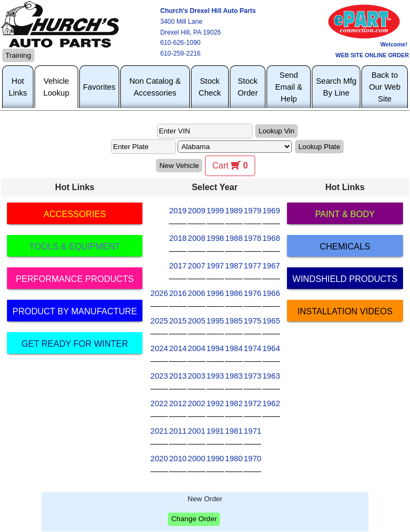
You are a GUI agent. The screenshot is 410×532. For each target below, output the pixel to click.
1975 (253, 321)
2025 (159, 321)
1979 (253, 211)
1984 (234, 348)
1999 (216, 211)
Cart (230, 166)
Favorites (99, 87)
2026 (159, 293)
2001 (197, 431)
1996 (216, 293)
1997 (216, 266)
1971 (253, 431)
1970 (253, 459)
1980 (234, 459)
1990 (216, 459)
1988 (234, 238)
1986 (234, 293)
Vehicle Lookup (56, 87)
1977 (253, 266)
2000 (197, 459)
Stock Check (210, 87)
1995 (216, 321)
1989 (234, 211)
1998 (216, 238)
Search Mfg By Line (336, 87)
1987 (234, 266)
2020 (159, 459)
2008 (197, 238)
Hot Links (18, 87)
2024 (159, 348)
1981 (234, 431)
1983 (234, 376)
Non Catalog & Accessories (155, 87)
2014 (178, 348)
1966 (271, 293)
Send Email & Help (289, 87)
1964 (271, 348)
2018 (178, 238)
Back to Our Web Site (385, 87)
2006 (197, 293)
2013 (178, 376)
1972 (253, 403)
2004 (197, 348)
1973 (253, 376)
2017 (178, 266)
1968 (271, 238)
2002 (197, 403)
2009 (197, 211)
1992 (216, 403)
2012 (178, 403)
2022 (159, 403)
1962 (271, 403)
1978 (253, 238)
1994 (216, 348)
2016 (178, 293)
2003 (197, 376)
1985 (234, 321)
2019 (178, 211)
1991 (216, 431)
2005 (197, 321)
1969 (271, 211)
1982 (234, 403)
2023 (159, 376)
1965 (271, 321)
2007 (197, 266)
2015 (178, 321)
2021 (159, 431)
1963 (271, 376)
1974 (253, 348)
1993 (216, 376)
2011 (178, 431)
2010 (178, 459)
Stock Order (247, 87)
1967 (271, 266)
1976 (253, 293)
